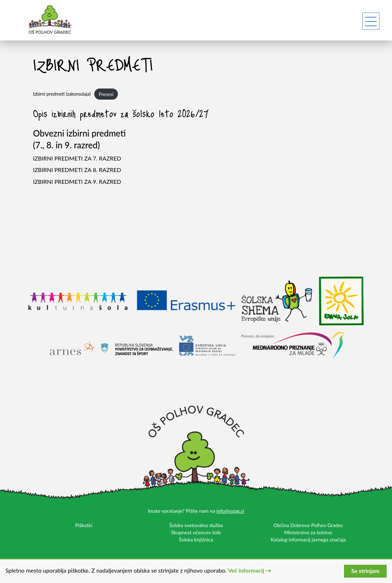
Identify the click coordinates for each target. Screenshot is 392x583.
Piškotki (84, 525)
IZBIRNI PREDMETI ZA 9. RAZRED (77, 181)
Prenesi (106, 94)
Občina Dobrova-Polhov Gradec (308, 525)
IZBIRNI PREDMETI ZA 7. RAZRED (77, 158)
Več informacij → (250, 570)
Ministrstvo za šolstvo (308, 532)
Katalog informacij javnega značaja (308, 539)
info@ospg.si (230, 511)
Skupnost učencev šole (196, 532)
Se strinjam (365, 571)
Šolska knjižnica (196, 539)
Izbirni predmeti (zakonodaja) (62, 94)
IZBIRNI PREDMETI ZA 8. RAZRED (77, 170)
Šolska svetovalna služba (196, 525)
